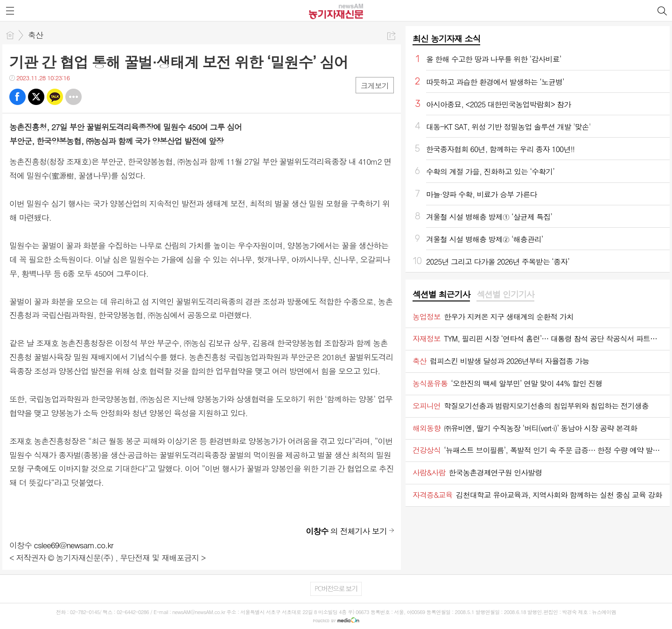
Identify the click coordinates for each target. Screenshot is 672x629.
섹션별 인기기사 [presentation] (505, 294)
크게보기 (375, 86)
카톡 (55, 97)
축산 (35, 35)
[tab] (441, 295)
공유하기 (391, 36)
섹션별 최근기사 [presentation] (441, 294)
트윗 (36, 97)
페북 (17, 97)
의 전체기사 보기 (346, 531)
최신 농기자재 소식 (446, 38)
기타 (73, 97)
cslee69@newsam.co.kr (74, 545)
